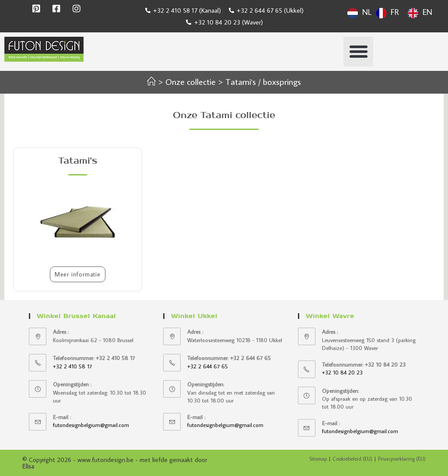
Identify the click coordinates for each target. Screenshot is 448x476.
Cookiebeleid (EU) (352, 459)
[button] (358, 52)
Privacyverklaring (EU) (402, 459)
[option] (387, 13)
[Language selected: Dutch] (392, 12)
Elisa (28, 466)
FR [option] (395, 12)
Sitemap (318, 459)
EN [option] (427, 12)
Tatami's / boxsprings (263, 81)
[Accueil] (151, 81)
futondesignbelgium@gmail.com (91, 425)
